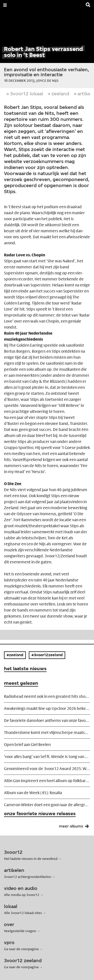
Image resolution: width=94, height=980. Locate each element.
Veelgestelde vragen (20, 931)
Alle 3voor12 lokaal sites (23, 913)
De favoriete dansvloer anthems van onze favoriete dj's (47, 721)
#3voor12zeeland (47, 655)
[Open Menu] (5, 5)
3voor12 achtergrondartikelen (28, 877)
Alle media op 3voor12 (22, 895)
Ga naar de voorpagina (21, 949)
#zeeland (15, 655)
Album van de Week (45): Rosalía (33, 793)
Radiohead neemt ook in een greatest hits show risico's (47, 696)
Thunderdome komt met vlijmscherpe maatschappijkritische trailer (47, 733)
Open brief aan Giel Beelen (27, 745)
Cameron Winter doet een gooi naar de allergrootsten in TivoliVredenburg (47, 805)
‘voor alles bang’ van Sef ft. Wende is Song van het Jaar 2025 (47, 757)
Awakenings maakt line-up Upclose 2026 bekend (47, 708)
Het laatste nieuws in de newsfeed (31, 859)
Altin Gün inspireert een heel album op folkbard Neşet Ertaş (47, 781)
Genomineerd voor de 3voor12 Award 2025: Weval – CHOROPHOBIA (47, 769)
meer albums (75, 827)
